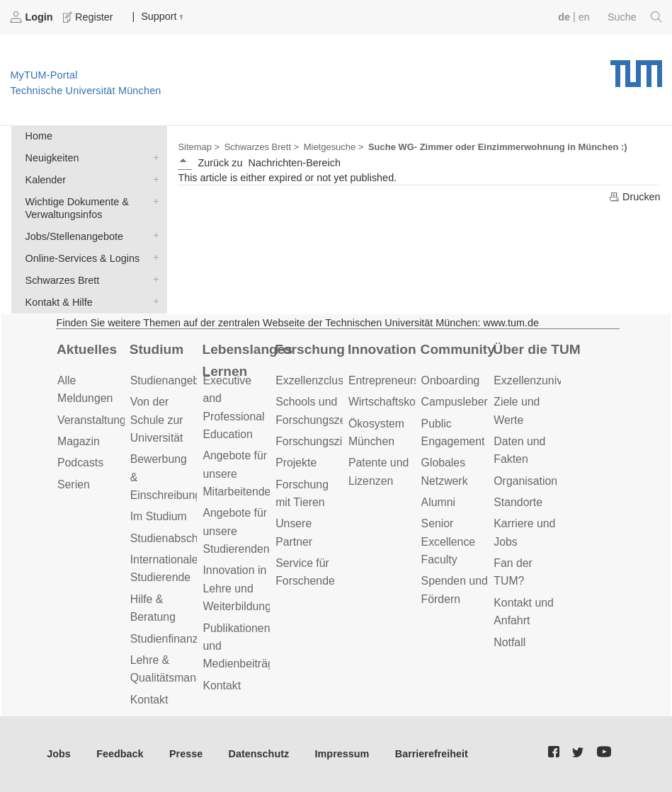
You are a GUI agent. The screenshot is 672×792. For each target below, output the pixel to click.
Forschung (310, 349)
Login (33, 17)
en (584, 17)
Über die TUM (536, 349)
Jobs (59, 754)
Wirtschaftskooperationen (412, 402)
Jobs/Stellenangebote (153, 235)
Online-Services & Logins (153, 257)
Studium (157, 349)
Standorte (518, 502)
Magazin (79, 441)
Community (458, 349)
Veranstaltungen (98, 420)
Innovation (382, 349)
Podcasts (80, 463)
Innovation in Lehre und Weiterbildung (237, 588)
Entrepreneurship (391, 380)
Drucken (634, 197)
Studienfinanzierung (180, 639)
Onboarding (451, 380)
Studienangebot (170, 380)
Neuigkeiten (153, 157)
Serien (74, 484)
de (564, 17)
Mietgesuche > (334, 147)
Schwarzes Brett (153, 279)
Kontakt (149, 700)
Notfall (509, 642)
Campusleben (456, 402)
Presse (186, 754)
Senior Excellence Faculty (449, 541)
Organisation (525, 481)
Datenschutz (259, 754)
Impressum (342, 754)
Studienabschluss (174, 538)
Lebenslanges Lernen (247, 360)
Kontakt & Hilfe (153, 301)
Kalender (153, 179)
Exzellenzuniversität (543, 380)
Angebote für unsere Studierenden (236, 531)
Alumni (438, 502)
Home (39, 136)
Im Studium (159, 516)
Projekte (296, 463)
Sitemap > (199, 147)
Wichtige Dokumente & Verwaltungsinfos (153, 201)
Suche (635, 17)
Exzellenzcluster (316, 380)
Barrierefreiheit (432, 754)
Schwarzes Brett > (262, 147)
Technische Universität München (636, 69)
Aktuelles (87, 349)
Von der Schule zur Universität (157, 420)
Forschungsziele (316, 441)
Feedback (120, 754)
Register (89, 17)
